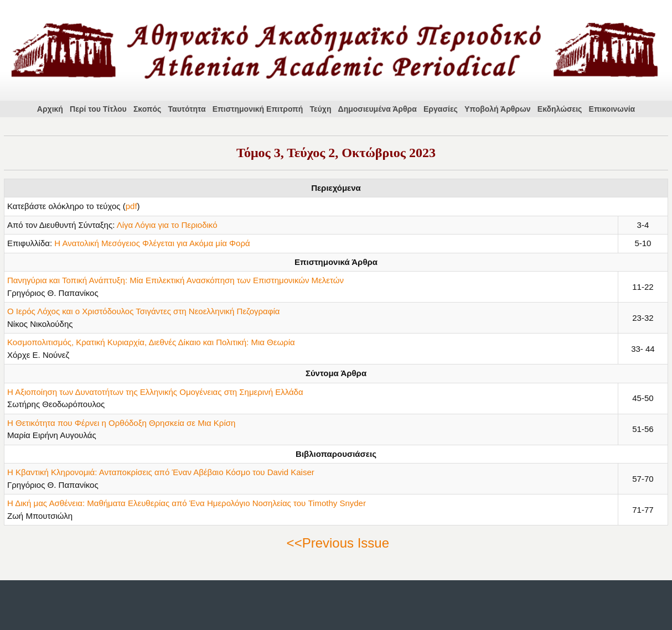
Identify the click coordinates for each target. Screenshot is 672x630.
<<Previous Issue (338, 543)
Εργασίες (441, 109)
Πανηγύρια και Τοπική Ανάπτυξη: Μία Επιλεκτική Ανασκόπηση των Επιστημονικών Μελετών (175, 280)
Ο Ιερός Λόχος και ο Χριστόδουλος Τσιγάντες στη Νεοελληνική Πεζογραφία (143, 311)
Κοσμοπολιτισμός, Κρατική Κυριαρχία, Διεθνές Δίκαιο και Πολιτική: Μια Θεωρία (151, 342)
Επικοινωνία (612, 109)
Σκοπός (147, 109)
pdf (131, 206)
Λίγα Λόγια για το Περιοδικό (167, 225)
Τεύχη (321, 109)
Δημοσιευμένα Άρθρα (378, 109)
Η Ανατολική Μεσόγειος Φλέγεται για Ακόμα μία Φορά (152, 243)
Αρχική (50, 109)
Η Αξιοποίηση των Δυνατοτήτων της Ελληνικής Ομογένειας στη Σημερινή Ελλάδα (155, 392)
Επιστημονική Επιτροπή (258, 109)
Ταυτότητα (187, 109)
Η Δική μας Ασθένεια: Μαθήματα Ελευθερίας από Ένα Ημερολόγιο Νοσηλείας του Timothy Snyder (187, 503)
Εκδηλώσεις (560, 109)
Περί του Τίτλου (98, 109)
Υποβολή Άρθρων (498, 109)
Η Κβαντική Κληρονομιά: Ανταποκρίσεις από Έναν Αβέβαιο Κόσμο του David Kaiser (161, 472)
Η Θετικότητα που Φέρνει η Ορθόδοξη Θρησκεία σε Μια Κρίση (121, 423)
